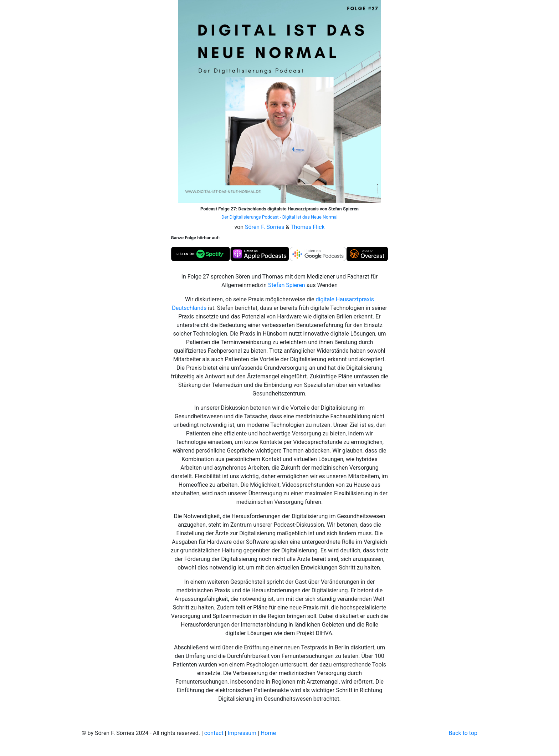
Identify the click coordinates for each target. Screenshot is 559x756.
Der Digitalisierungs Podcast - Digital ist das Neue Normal (279, 217)
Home (268, 733)
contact (214, 733)
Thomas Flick (308, 227)
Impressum (242, 733)
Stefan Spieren (287, 285)
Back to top (463, 733)
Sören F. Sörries (265, 227)
